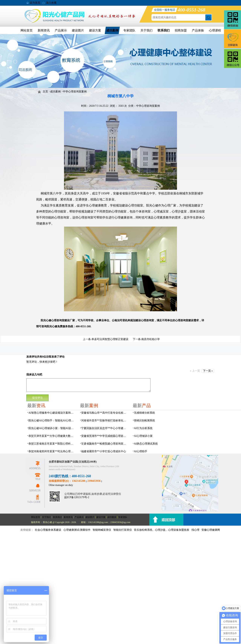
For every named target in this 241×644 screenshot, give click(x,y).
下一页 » (208, 371)
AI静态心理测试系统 (146, 444)
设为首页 (35, 3)
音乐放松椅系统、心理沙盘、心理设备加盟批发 (162, 530)
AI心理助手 (141, 451)
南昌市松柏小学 (151, 339)
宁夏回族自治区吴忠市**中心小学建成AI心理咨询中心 (105, 428)
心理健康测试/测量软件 (77, 530)
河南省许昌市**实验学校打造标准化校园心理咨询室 (105, 421)
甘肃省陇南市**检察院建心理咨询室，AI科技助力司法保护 (105, 444)
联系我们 (164, 30)
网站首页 (27, 30)
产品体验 (198, 30)
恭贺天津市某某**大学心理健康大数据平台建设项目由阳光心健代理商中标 (52, 436)
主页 (45, 92)
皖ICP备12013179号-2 (77, 497)
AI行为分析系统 (143, 428)
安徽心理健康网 (211, 530)
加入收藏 (51, 3)
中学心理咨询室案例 (75, 92)
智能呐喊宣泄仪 (102, 530)
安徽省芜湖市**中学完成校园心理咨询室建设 (105, 436)
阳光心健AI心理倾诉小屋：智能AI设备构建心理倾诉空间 (52, 428)
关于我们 (146, 30)
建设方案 (95, 30)
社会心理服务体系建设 (48, 530)
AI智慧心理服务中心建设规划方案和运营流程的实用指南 (52, 413)
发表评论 (32, 357)
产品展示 (61, 30)
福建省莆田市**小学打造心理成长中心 (104, 451)
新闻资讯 (44, 30)
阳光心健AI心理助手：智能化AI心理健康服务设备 (52, 421)
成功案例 (112, 30)
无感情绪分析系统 (144, 413)
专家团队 (129, 30)
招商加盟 (181, 30)
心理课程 (215, 30)
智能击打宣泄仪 (123, 530)
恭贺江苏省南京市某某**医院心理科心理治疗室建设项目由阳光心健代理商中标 (52, 444)
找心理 (195, 530)
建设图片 (78, 30)
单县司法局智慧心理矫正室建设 (110, 339)
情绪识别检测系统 (144, 421)
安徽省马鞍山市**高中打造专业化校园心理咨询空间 (105, 413)
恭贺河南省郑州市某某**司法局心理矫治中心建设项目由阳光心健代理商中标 (52, 451)
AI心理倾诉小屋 (143, 436)
